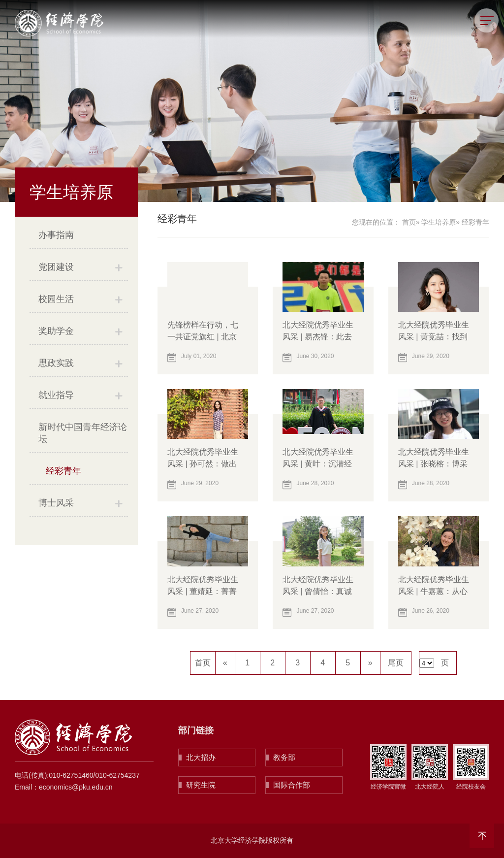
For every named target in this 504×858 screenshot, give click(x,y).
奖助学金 (56, 331)
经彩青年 (63, 471)
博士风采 (56, 503)
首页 (409, 222)
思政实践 (56, 363)
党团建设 (56, 267)
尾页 (396, 663)
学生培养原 (439, 222)
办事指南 (56, 235)
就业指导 (56, 395)
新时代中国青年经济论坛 (83, 433)
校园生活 (56, 299)
